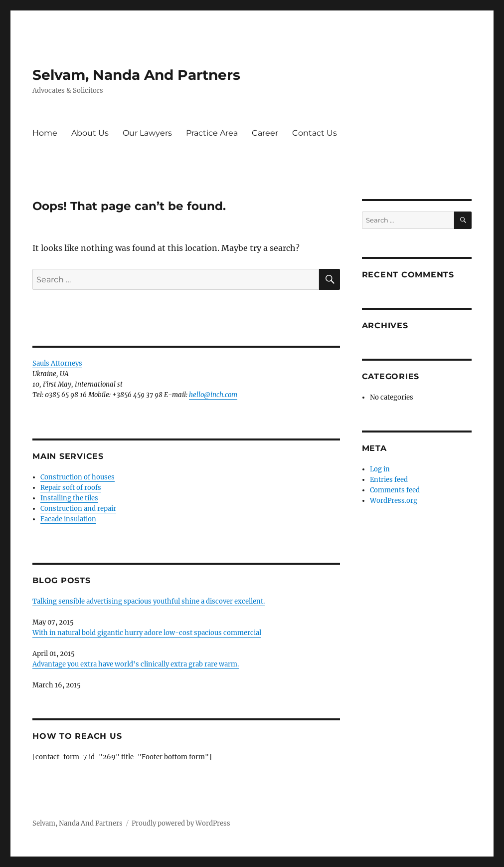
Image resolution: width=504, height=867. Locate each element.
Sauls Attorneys (57, 363)
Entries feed (389, 480)
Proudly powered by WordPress (181, 823)
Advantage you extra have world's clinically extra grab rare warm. (136, 664)
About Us (90, 133)
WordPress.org (394, 501)
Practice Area (212, 133)
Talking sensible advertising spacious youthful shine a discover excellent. (149, 601)
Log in (380, 469)
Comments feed (395, 490)
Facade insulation (68, 519)
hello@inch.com (213, 395)
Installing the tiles (69, 498)
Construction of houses (78, 477)
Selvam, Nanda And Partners (136, 75)
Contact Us (315, 133)
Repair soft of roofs (71, 488)
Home (45, 133)
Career (265, 133)
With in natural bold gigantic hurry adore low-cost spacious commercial (147, 633)
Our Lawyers (147, 133)
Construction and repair (78, 509)
